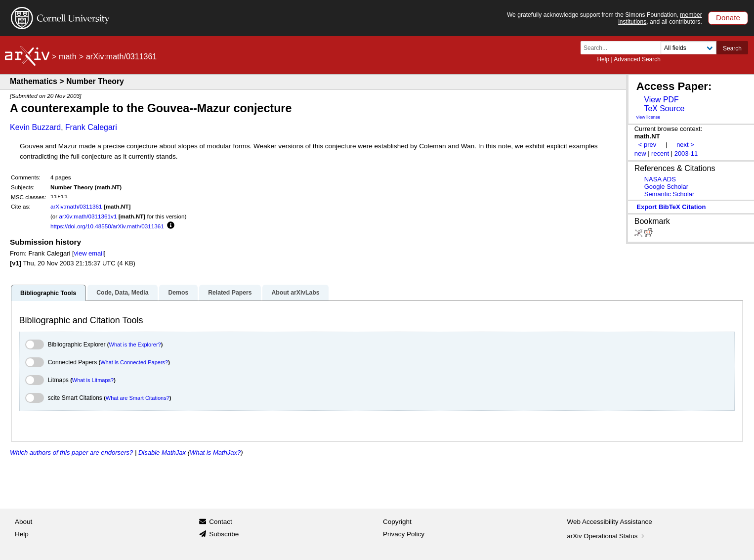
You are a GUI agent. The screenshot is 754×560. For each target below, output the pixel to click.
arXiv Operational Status (607, 536)
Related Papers (230, 293)
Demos (178, 293)
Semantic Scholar (670, 194)
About (23, 522)
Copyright (397, 522)
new (640, 153)
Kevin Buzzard (35, 127)
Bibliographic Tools (48, 293)
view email (89, 253)
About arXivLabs (295, 293)
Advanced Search (637, 59)
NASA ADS (660, 179)
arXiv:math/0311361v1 (88, 216)
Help (603, 59)
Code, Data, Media (122, 293)
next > (685, 145)
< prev (647, 145)
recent (660, 153)
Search (732, 48)
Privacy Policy (404, 534)
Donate (728, 18)
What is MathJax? (215, 452)
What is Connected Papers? (134, 362)
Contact (221, 522)
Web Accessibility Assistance (610, 522)
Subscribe (224, 534)
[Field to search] (689, 48)
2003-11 (686, 153)
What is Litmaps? (93, 380)
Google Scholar (666, 187)
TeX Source (664, 108)
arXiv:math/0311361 (76, 206)
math (68, 57)
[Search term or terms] (624, 48)
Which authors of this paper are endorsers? (71, 452)
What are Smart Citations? (138, 398)
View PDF (661, 100)
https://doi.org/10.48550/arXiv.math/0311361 (107, 226)
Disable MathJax (162, 452)
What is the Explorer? (135, 345)
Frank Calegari (91, 127)
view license (649, 117)
